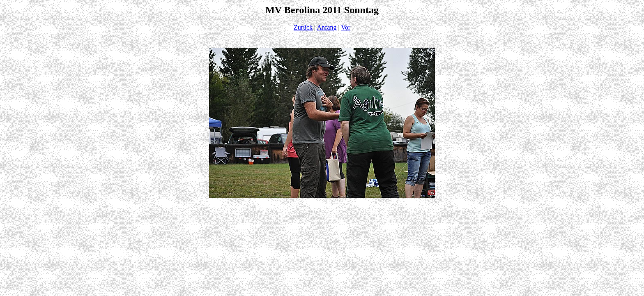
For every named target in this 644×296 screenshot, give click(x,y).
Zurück (303, 27)
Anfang (327, 27)
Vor (346, 27)
